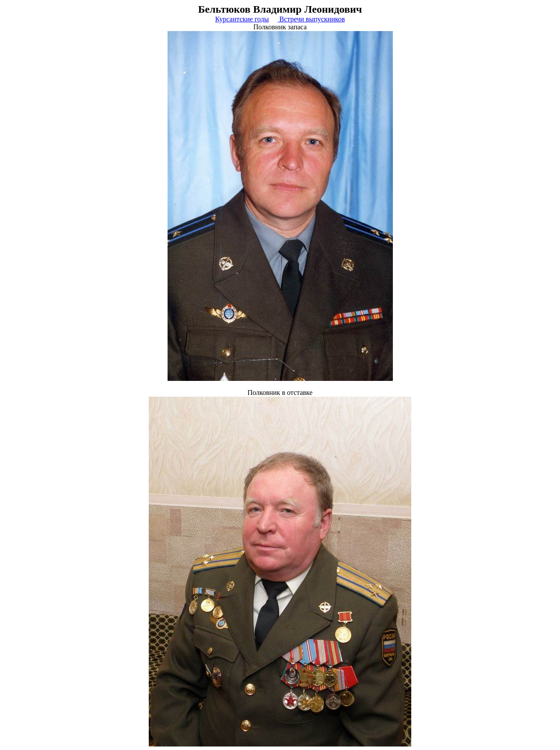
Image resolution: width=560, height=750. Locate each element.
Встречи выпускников (311, 19)
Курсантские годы (242, 19)
